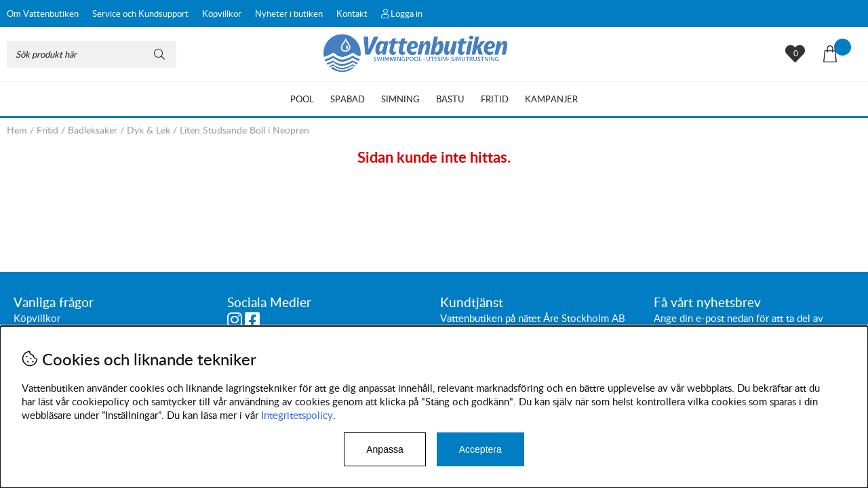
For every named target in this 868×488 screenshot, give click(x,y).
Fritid (495, 99)
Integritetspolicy (297, 415)
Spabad (348, 99)
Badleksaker (93, 130)
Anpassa (384, 449)
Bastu (450, 99)
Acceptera (480, 449)
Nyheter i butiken (289, 14)
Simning (400, 99)
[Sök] (92, 54)
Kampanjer (551, 99)
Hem (17, 130)
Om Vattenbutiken (43, 14)
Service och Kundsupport (140, 14)
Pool (302, 99)
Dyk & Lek (149, 130)
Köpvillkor (222, 14)
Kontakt (352, 14)
